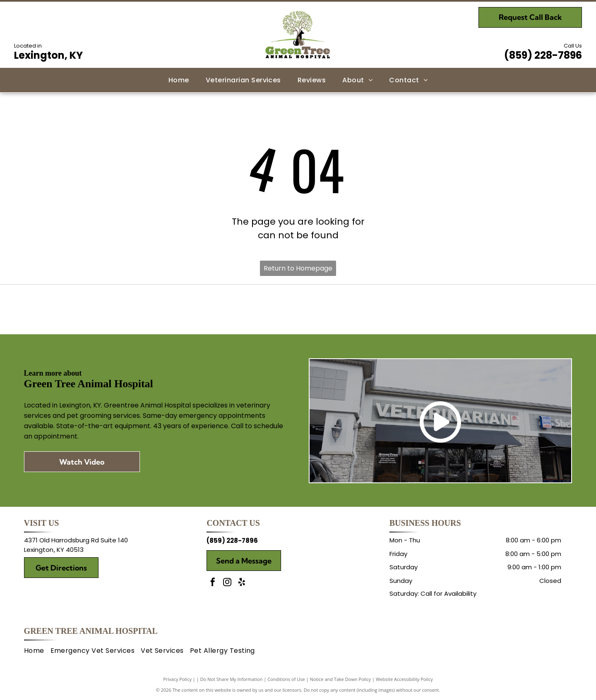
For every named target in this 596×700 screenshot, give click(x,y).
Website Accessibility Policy (404, 679)
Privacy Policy (177, 679)
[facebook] (213, 583)
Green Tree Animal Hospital (91, 631)
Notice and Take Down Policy (341, 679)
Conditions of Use (286, 679)
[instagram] (227, 583)
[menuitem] (179, 80)
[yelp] (242, 583)
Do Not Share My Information (232, 679)
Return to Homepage (298, 268)
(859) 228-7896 (543, 55)
